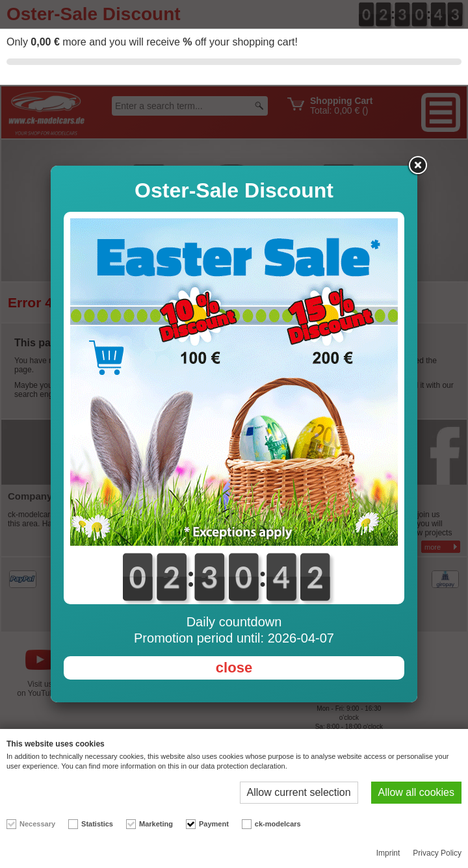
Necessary (37, 824)
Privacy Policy (437, 853)
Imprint (388, 853)
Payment (214, 824)
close (234, 668)
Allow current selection (299, 792)
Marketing (156, 824)
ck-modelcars (278, 824)
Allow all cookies (416, 792)
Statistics (97, 824)
